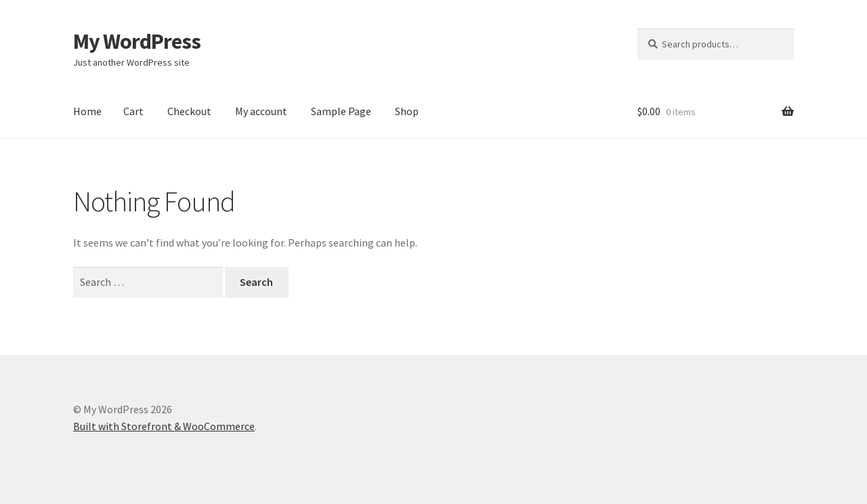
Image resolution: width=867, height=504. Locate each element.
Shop (407, 111)
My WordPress (137, 41)
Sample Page (341, 111)
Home (87, 111)
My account (261, 111)
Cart (133, 111)
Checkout (189, 111)
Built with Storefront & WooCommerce (164, 426)
